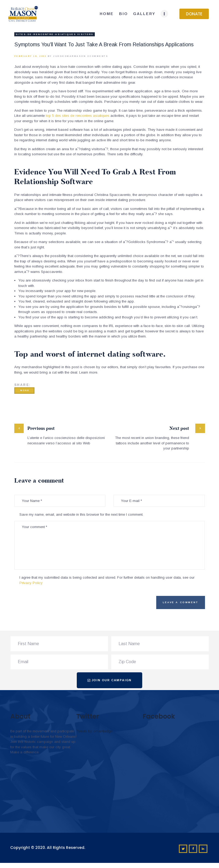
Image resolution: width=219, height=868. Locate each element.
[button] (194, 14)
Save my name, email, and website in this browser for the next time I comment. (81, 514)
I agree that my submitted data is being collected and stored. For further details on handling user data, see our (107, 580)
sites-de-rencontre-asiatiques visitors (55, 34)
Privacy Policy (31, 583)
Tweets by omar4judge (94, 731)
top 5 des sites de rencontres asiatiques (78, 116)
